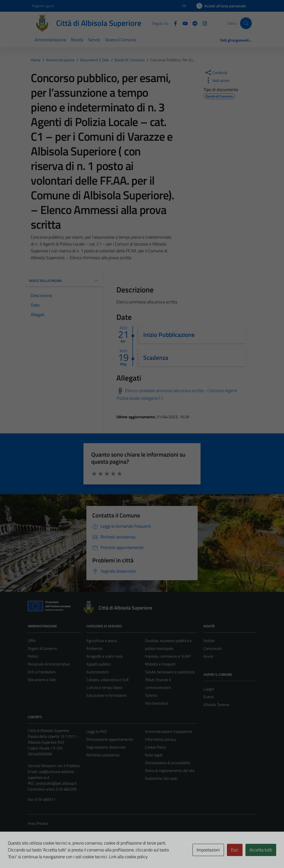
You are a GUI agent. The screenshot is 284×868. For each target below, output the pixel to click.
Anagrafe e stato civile (105, 656)
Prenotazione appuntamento (110, 739)
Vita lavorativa (157, 703)
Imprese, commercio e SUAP (168, 656)
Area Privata (38, 823)
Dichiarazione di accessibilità (168, 763)
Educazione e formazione (106, 695)
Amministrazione (50, 40)
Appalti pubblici (99, 664)
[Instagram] (203, 23)
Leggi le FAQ (96, 731)
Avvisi (208, 656)
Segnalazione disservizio (106, 747)
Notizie (209, 641)
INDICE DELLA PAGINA (64, 281)
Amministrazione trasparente (169, 731)
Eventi (209, 697)
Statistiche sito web (161, 778)
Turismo (151, 695)
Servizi (94, 40)
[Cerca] (246, 23)
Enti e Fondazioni (42, 672)
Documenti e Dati (42, 680)
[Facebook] (173, 23)
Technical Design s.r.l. (61, 854)
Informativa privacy (161, 739)
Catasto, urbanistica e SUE (108, 680)
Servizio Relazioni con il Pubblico (54, 766)
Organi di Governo (42, 648)
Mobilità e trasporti (160, 664)
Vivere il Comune (121, 40)
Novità (77, 40)
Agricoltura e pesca (102, 641)
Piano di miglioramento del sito (170, 771)
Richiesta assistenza (103, 755)
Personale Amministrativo (49, 664)
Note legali (154, 755)
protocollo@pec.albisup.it (56, 783)
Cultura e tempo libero (104, 687)
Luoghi (209, 689)
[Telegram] (193, 23)
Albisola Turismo (216, 705)
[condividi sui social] (216, 73)
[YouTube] (183, 23)
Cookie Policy (156, 747)
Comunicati (213, 648)
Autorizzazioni (98, 672)
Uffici (32, 641)
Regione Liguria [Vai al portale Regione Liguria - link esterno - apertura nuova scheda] (43, 6)
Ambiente (94, 648)
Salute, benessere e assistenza (170, 672)
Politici (33, 656)
